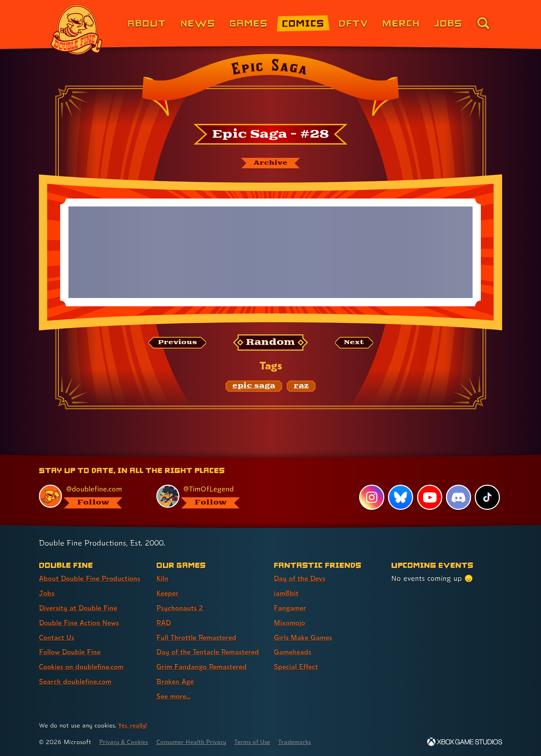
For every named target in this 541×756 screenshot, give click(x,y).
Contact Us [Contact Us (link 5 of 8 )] (57, 637)
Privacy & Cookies (125, 742)
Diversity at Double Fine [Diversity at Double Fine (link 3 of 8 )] (79, 608)
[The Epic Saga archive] (270, 163)
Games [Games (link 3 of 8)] (249, 23)
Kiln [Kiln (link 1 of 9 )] (162, 578)
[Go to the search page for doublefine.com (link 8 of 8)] (483, 23)
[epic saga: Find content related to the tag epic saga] (254, 387)
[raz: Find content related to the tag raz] (301, 387)
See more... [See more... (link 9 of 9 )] (174, 696)
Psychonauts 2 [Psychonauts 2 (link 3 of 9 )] (180, 608)
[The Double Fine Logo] (77, 30)
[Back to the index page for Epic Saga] (270, 87)
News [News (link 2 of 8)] (198, 23)
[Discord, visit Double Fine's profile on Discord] (458, 497)
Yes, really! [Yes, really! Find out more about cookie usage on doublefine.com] (133, 725)
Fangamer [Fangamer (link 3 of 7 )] (291, 608)
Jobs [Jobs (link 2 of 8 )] (47, 593)
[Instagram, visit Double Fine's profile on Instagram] (371, 497)
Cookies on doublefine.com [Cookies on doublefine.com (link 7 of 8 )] (83, 667)
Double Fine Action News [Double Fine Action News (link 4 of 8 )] (81, 623)
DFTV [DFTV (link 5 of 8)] (353, 23)
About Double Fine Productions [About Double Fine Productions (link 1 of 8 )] (91, 578)
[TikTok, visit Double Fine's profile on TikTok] (487, 497)
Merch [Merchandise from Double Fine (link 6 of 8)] (401, 23)
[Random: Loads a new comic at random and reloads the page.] (271, 343)
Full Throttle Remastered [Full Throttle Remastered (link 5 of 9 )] (198, 637)
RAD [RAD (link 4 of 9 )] (164, 623)
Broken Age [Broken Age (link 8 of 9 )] (176, 681)
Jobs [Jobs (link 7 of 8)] (448, 23)
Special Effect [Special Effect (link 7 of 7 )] (297, 667)
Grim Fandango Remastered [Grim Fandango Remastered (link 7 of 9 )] (204, 667)
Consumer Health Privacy (196, 742)
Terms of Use (259, 742)
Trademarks (302, 742)
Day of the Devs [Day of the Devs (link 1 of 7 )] (301, 578)
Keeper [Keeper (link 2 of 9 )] (168, 593)
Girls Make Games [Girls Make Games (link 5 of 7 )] (304, 637)
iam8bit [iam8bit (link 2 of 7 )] (287, 593)
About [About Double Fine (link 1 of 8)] (147, 23)
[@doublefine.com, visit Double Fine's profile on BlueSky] (89, 496)
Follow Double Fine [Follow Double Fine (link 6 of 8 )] (71, 652)
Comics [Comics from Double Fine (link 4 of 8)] (303, 23)
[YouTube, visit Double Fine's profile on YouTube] (429, 497)
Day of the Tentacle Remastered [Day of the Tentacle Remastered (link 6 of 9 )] (210, 652)
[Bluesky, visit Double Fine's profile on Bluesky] (400, 497)
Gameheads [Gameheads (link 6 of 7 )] (293, 652)
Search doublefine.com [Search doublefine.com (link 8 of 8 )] (77, 681)
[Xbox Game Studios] (465, 742)
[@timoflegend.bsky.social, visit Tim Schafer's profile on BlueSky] (207, 496)
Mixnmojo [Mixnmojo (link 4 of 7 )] (290, 623)
